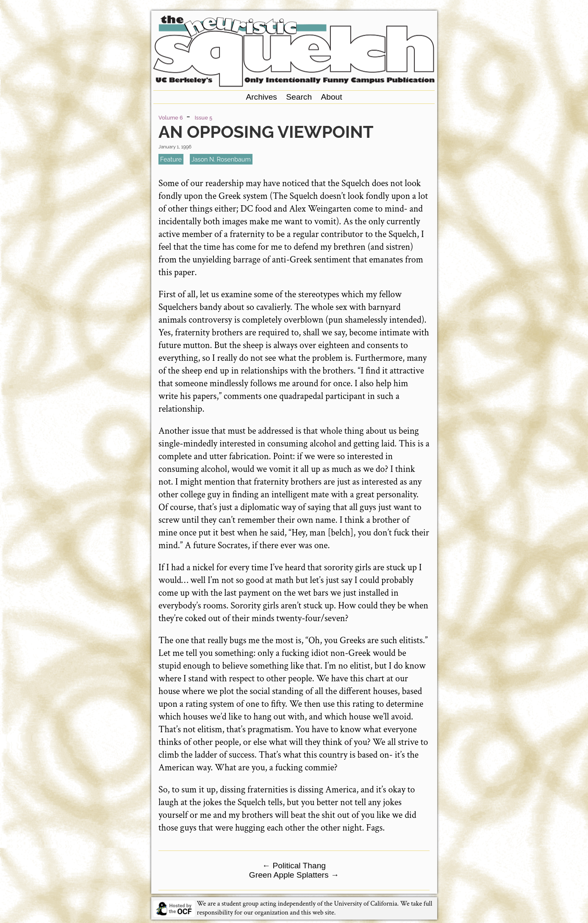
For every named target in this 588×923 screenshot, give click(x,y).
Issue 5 (203, 118)
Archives (261, 97)
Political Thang (294, 866)
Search (299, 97)
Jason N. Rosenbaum (221, 159)
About (331, 97)
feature (171, 159)
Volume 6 (171, 118)
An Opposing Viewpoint (266, 132)
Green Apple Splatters (294, 875)
